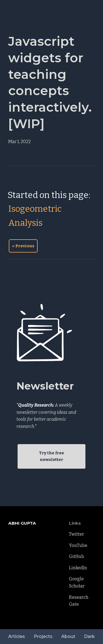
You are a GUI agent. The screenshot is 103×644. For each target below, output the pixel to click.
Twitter (76, 534)
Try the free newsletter (51, 456)
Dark (89, 636)
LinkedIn (78, 568)
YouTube (78, 545)
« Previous (23, 246)
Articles (17, 636)
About (68, 636)
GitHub (76, 556)
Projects (43, 636)
